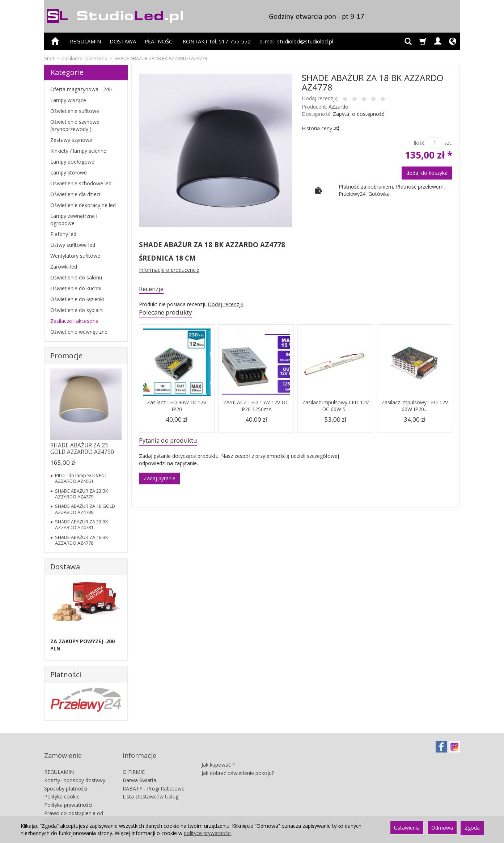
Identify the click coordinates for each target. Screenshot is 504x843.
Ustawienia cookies (67, 815)
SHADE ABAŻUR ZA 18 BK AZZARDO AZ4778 (82, 540)
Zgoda (472, 828)
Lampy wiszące (68, 100)
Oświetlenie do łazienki (77, 299)
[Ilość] (435, 143)
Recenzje (153, 289)
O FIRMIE (134, 759)
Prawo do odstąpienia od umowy (74, 804)
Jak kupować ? (218, 748)
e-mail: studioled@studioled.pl (296, 41)
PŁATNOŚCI (159, 41)
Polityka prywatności (68, 792)
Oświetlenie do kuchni (76, 288)
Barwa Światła (139, 768)
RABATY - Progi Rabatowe (154, 776)
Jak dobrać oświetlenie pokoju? (238, 757)
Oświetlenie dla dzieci (75, 194)
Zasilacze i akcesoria (74, 321)
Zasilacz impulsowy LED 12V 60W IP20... (415, 408)
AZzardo (338, 107)
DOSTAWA (123, 41)
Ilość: (420, 143)
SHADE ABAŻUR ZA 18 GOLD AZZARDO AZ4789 (85, 509)
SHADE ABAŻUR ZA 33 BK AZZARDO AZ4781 (82, 524)
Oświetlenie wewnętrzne (79, 332)
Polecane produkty (170, 314)
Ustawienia (407, 828)
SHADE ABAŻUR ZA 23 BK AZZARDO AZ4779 (82, 494)
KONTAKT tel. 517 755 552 (217, 41)
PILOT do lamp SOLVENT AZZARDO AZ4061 (81, 478)
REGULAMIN (85, 41)
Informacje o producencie (169, 270)
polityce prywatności (208, 833)
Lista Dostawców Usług (151, 784)
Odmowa (442, 828)
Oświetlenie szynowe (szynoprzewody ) (75, 125)
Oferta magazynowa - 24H (81, 89)
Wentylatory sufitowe (75, 256)
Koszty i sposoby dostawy (75, 768)
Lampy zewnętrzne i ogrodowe (74, 220)
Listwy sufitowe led (73, 245)
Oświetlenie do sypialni (77, 310)
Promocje (66, 356)
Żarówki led (64, 267)
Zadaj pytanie (160, 483)
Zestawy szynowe (71, 140)
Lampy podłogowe (72, 162)
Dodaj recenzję (226, 306)
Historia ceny (320, 128)
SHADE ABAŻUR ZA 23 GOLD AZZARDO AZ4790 (82, 449)
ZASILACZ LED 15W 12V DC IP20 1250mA (256, 408)
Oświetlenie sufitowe (75, 111)
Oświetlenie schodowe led (81, 183)
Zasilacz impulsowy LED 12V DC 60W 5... (335, 408)
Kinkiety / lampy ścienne (78, 151)
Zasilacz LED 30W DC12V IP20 (177, 408)
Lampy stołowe (69, 172)
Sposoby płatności (66, 776)
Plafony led (63, 234)
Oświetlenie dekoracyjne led (83, 205)
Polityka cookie (62, 784)
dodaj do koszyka (427, 173)
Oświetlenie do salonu (76, 277)
